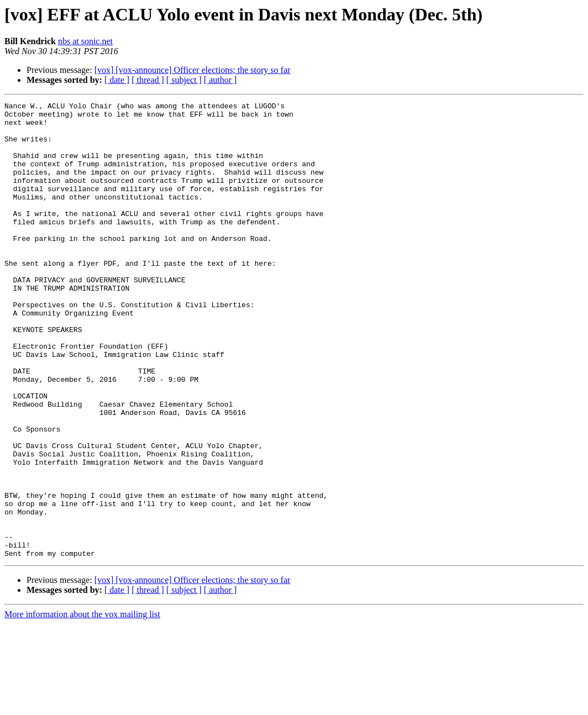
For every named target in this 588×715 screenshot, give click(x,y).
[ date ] (117, 80)
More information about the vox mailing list (82, 705)
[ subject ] (184, 80)
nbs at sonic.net (85, 41)
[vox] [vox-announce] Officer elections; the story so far (193, 70)
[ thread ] (148, 80)
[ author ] (221, 80)
